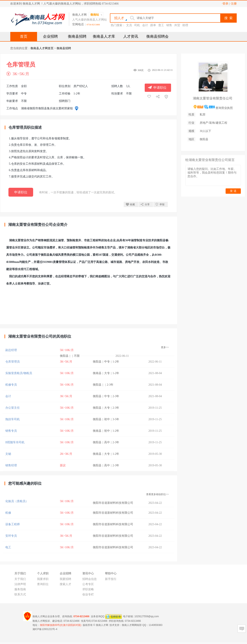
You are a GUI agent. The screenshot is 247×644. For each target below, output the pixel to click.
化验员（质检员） (17, 501)
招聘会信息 (90, 579)
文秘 (8, 454)
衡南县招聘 (77, 36)
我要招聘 (65, 579)
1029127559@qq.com (147, 616)
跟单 (153, 25)
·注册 (234, 4)
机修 (8, 513)
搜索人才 (65, 584)
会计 (145, 25)
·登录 (225, 4)
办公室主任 (13, 408)
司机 (137, 25)
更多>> (165, 347)
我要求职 (43, 579)
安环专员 (11, 536)
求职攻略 (88, 589)
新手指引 (111, 579)
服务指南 (20, 589)
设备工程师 (13, 524)
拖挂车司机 (13, 419)
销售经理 (11, 465)
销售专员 (11, 431)
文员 (129, 25)
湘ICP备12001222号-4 (45, 629)
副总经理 (11, 350)
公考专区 (88, 584)
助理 (185, 25)
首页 (24, 36)
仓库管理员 (13, 362)
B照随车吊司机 (15, 442)
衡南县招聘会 (157, 36)
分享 (147, 204)
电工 (8, 547)
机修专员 (11, 385)
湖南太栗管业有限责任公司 (213, 98)
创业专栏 (88, 594)
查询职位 (43, 584)
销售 (169, 25)
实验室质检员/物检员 (19, 373)
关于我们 (20, 579)
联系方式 (20, 594)
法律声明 (20, 584)
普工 (161, 25)
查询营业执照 (224, 108)
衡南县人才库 (104, 36)
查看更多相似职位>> (157, 494)
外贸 (177, 25)
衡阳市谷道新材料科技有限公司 (113, 503)
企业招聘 (50, 36)
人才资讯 (131, 36)
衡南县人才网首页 (42, 48)
